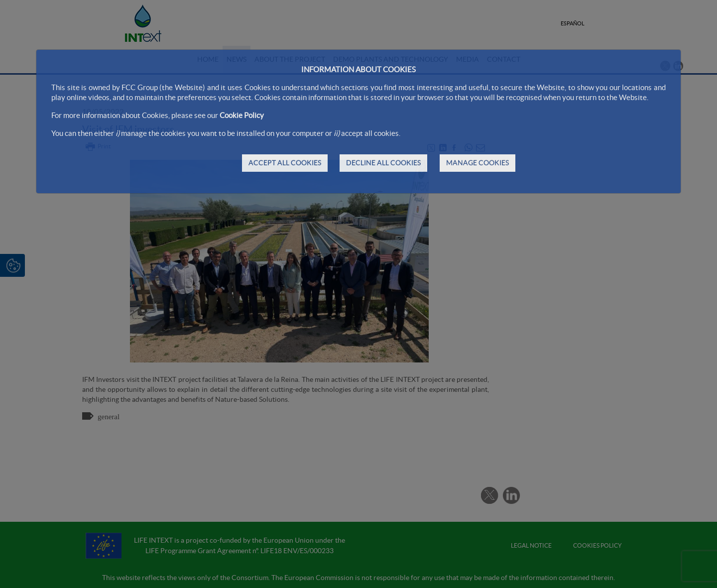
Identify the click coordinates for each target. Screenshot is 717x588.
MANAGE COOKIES (478, 163)
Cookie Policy (242, 115)
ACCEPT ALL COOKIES (285, 163)
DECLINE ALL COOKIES (383, 163)
